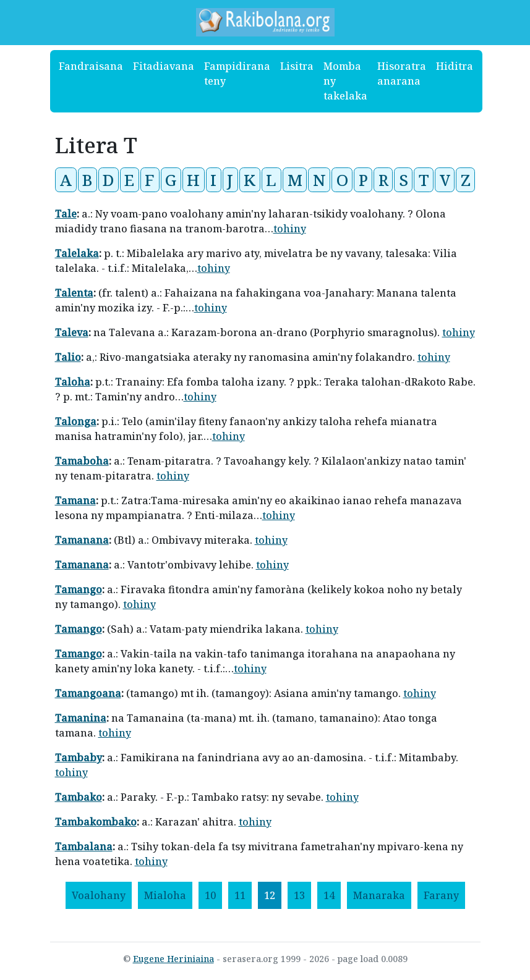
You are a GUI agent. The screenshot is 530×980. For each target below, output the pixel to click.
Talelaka (77, 253)
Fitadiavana (164, 66)
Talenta (74, 293)
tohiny (290, 229)
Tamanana (82, 540)
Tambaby (79, 758)
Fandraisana (91, 66)
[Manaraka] (379, 895)
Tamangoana (88, 693)
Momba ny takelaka (345, 81)
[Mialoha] (165, 895)
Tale (66, 214)
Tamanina (81, 718)
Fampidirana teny (237, 74)
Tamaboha (82, 461)
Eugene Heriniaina (173, 959)
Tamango (79, 589)
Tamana (75, 501)
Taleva (72, 332)
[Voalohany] (99, 895)
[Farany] (441, 895)
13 (299, 895)
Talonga (76, 421)
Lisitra (297, 66)
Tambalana (84, 847)
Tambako (79, 797)
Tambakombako (96, 822)
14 (329, 895)
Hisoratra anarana (402, 74)
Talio (68, 357)
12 (270, 895)
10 (210, 895)
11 (240, 895)
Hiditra (455, 66)
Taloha (73, 382)
